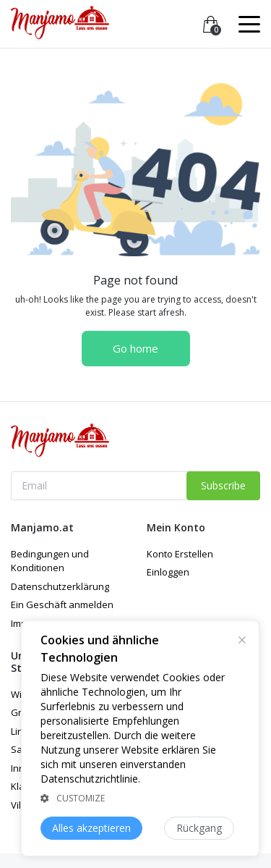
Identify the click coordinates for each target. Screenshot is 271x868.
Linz (20, 731)
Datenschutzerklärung (60, 586)
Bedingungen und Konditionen (50, 561)
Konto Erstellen (180, 554)
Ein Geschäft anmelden (62, 604)
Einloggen (168, 572)
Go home (135, 348)
